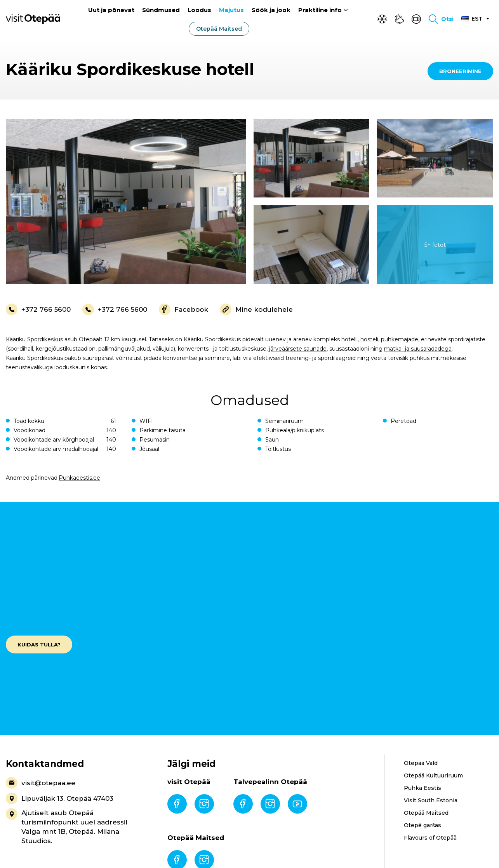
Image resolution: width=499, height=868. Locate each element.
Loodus (199, 10)
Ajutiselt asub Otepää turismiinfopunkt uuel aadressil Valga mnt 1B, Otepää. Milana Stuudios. (67, 826)
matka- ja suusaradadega (418, 349)
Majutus (231, 10)
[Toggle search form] (441, 19)
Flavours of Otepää (430, 838)
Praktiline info (320, 10)
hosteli (369, 339)
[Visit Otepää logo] (33, 19)
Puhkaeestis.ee (79, 478)
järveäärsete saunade (298, 349)
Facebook (183, 309)
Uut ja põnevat (111, 10)
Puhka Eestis (422, 788)
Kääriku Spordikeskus (34, 339)
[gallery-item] (126, 202)
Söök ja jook (271, 10)
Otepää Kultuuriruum (433, 775)
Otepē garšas (422, 825)
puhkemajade (400, 339)
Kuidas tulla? (39, 644)
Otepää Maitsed (219, 29)
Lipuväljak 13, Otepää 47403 (60, 798)
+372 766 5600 (38, 309)
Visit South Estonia (431, 800)
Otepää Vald (421, 763)
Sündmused (161, 10)
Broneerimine (460, 71)
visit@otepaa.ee (41, 783)
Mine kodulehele (256, 309)
